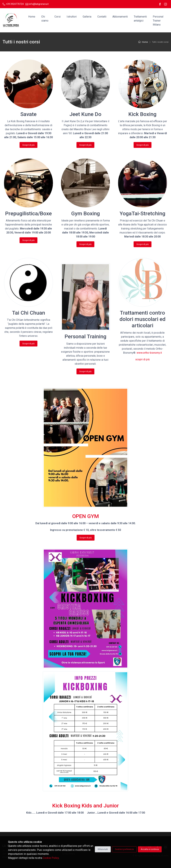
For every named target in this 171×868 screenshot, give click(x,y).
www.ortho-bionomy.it (149, 353)
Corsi (58, 17)
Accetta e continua (150, 849)
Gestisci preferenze (124, 849)
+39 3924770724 (13, 4)
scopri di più (142, 359)
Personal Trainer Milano (158, 21)
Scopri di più (29, 145)
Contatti (102, 17)
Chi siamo (45, 19)
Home (32, 17)
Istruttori (72, 17)
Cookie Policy (51, 858)
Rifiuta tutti (103, 849)
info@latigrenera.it (37, 4)
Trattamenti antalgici (140, 19)
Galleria (87, 17)
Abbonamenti (120, 17)
